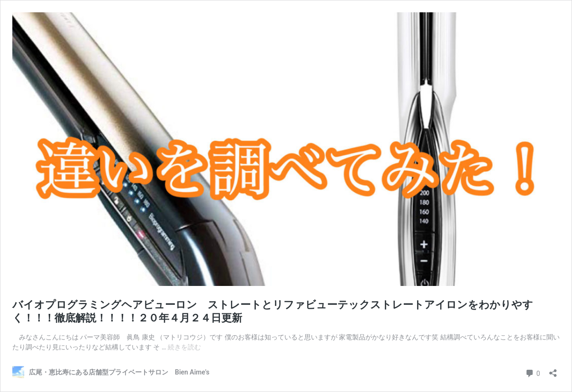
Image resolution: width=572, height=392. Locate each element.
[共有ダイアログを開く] (553, 370)
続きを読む (184, 347)
